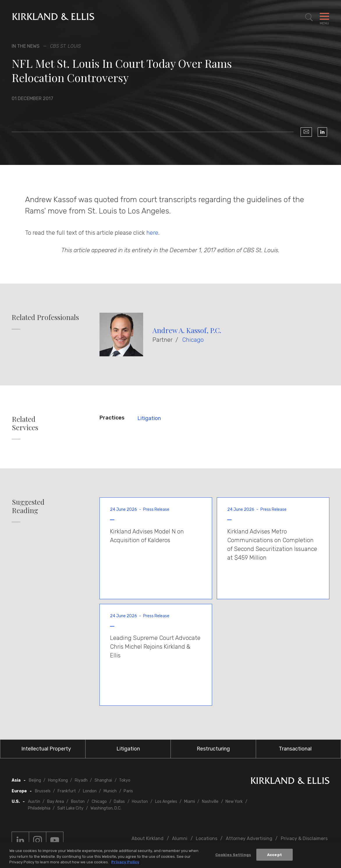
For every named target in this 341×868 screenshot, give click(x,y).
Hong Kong (58, 780)
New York (234, 802)
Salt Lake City (70, 808)
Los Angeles (166, 802)
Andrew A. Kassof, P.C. (187, 330)
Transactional (295, 749)
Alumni (180, 838)
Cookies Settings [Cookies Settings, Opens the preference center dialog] (233, 854)
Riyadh (81, 780)
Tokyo (125, 780)
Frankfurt (67, 791)
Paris (128, 791)
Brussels (43, 791)
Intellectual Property (46, 749)
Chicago (193, 340)
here (152, 233)
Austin (34, 802)
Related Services (25, 423)
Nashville (210, 802)
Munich (110, 791)
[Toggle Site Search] (309, 17)
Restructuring (213, 749)
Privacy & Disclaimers (304, 838)
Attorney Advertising (249, 838)
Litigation (149, 418)
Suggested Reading (28, 506)
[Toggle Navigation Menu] (324, 17)
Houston (140, 802)
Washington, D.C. (106, 808)
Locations (207, 838)
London (90, 791)
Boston (78, 802)
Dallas (119, 802)
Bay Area (56, 802)
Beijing (35, 780)
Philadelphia (39, 808)
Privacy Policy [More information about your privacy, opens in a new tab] (125, 862)
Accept (275, 854)
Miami (190, 802)
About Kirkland (148, 838)
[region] (170, 855)
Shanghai (103, 780)
